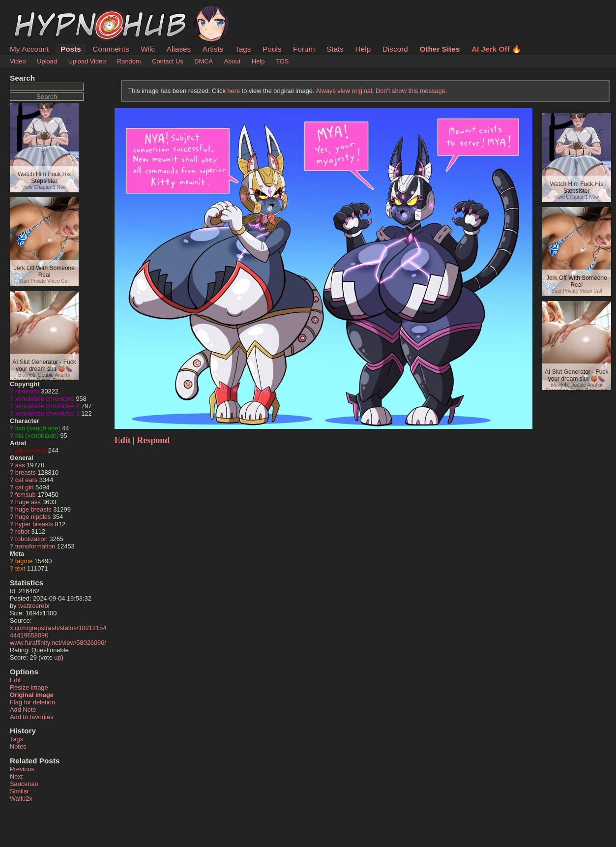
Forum (304, 49)
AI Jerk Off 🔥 (496, 49)
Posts (71, 49)
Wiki (148, 49)
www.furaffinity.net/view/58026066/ (58, 643)
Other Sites (440, 49)
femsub (26, 495)
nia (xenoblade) (37, 436)
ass (20, 465)
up (58, 657)
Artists (213, 49)
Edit (15, 680)
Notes (18, 746)
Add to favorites (32, 717)
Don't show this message (411, 91)
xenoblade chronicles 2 (47, 406)
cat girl (25, 487)
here (234, 91)
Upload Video (87, 61)
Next (16, 776)
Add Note (23, 710)
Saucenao (24, 784)
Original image (32, 695)
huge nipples (33, 517)
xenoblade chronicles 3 (47, 413)
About (232, 61)
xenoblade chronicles (45, 399)
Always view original (344, 91)
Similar (19, 791)
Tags (243, 49)
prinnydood (31, 450)
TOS (282, 61)
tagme (24, 561)
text (20, 568)
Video (18, 61)
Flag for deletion (32, 702)
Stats (335, 49)
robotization (31, 539)
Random (129, 61)
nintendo (27, 391)
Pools (272, 49)
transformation (35, 546)
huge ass (28, 502)
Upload (47, 61)
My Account (29, 49)
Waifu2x (21, 799)
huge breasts (33, 509)
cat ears (27, 480)
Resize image (29, 687)
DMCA (204, 61)
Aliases (179, 49)
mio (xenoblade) (38, 428)
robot (22, 531)
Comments (111, 49)
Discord (395, 49)
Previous (22, 769)
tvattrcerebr (34, 606)
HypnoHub (37, 11)
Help (363, 49)
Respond (154, 440)
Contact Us (167, 61)
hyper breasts (34, 524)
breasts (26, 472)
